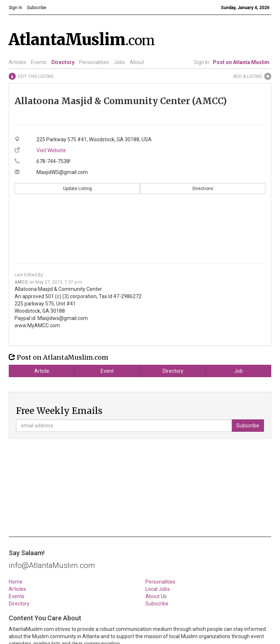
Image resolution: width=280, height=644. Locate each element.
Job (238, 371)
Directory (63, 62)
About (137, 62)
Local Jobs (158, 589)
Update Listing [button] (77, 189)
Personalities (94, 62)
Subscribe (157, 604)
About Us (156, 596)
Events (39, 62)
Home (16, 582)
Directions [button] (203, 189)
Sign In (202, 62)
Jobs (119, 62)
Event (107, 371)
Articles (17, 62)
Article (42, 371)
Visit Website (51, 150)
